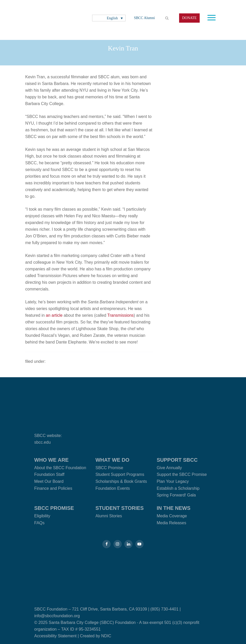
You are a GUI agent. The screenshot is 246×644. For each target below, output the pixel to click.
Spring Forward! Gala (176, 495)
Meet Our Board (49, 481)
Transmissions (121, 315)
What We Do (112, 460)
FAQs (39, 523)
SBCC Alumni (144, 18)
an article (54, 315)
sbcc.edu (42, 442)
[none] (109, 18)
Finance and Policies (53, 488)
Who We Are (51, 460)
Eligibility (42, 516)
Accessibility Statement (55, 636)
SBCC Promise (109, 468)
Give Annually (169, 468)
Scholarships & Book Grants (121, 481)
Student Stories (120, 508)
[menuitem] (109, 18)
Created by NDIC (96, 636)
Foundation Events (113, 488)
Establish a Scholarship (178, 488)
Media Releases (172, 523)
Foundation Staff (49, 474)
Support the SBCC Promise (182, 474)
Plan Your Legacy (173, 481)
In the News (174, 508)
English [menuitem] (112, 18)
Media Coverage (172, 516)
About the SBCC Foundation (60, 468)
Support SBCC (177, 460)
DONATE (189, 18)
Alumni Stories (109, 516)
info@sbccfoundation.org (57, 616)
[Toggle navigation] (212, 18)
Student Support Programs (120, 474)
